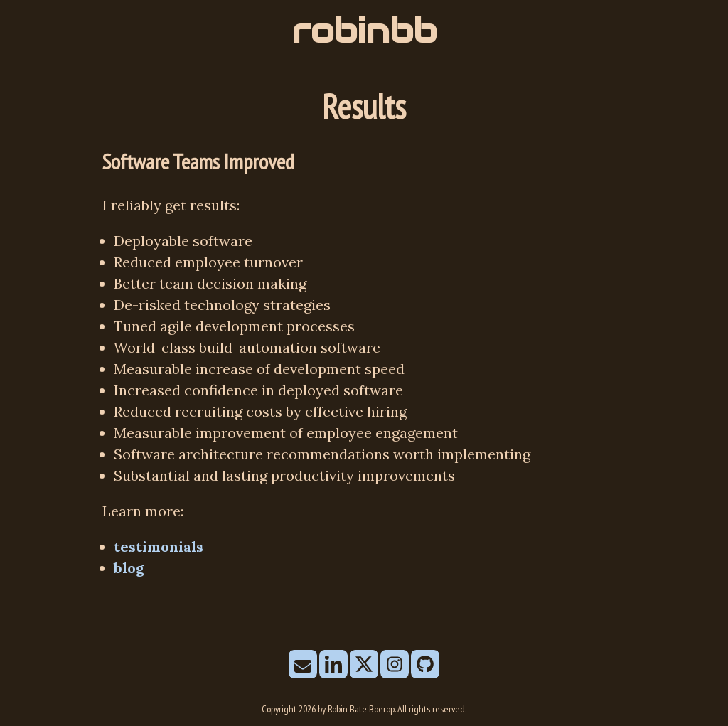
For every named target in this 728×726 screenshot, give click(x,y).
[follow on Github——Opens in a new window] (425, 665)
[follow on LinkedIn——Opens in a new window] (333, 665)
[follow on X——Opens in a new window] (364, 665)
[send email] (303, 665)
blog (129, 568)
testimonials (159, 546)
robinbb (364, 31)
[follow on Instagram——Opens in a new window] (395, 665)
